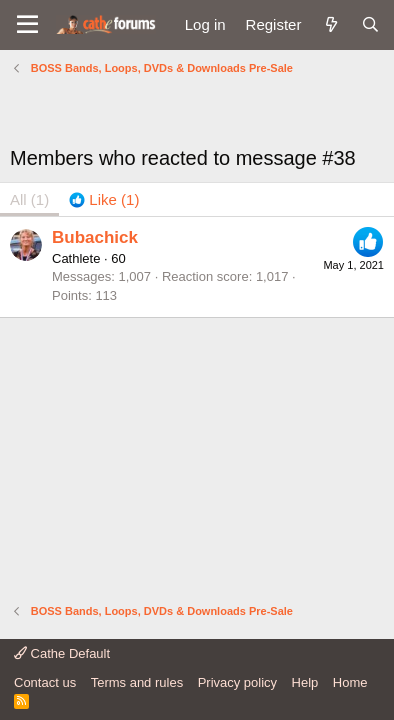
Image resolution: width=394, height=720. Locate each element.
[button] (27, 25)
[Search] (370, 24)
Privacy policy (237, 682)
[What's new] (330, 24)
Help (305, 682)
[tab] (104, 199)
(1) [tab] (29, 199)
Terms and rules (137, 682)
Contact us (45, 682)
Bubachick (95, 237)
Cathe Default (62, 653)
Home (350, 682)
